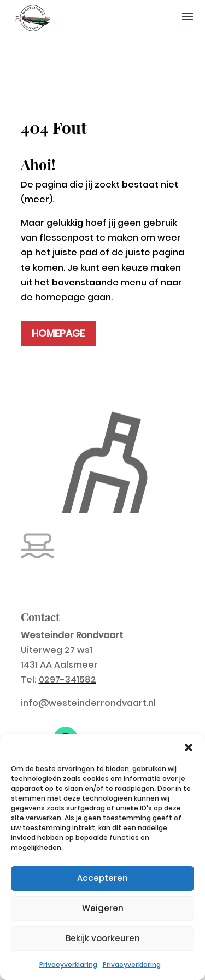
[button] (189, 748)
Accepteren (102, 878)
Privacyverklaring (68, 964)
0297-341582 (68, 679)
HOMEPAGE (58, 333)
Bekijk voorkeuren (103, 938)
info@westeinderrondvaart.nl (88, 703)
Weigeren (103, 908)
